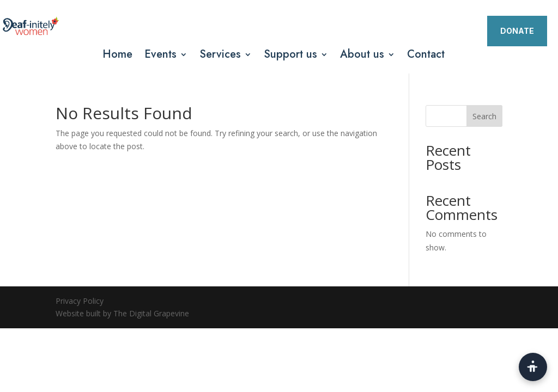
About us (362, 56)
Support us (290, 56)
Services (220, 56)
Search (484, 116)
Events (160, 56)
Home (117, 56)
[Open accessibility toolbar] (533, 367)
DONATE (517, 31)
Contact (426, 56)
